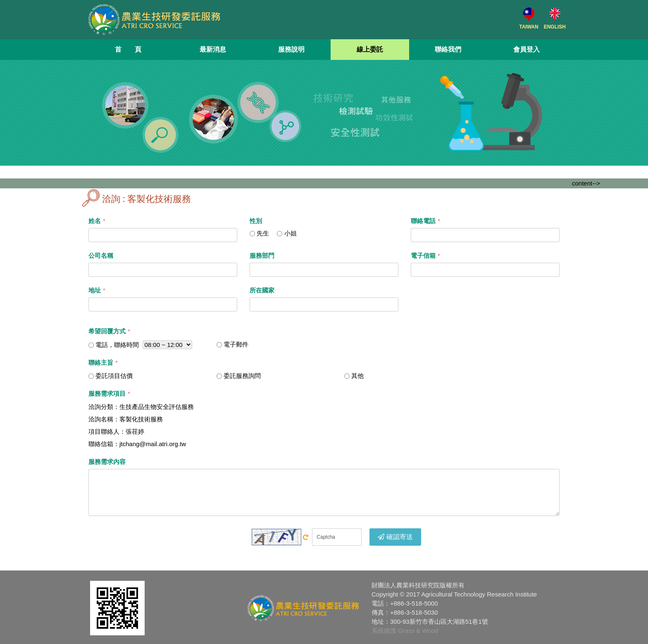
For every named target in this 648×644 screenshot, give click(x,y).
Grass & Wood (418, 631)
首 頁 (128, 49)
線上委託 (370, 49)
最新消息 (213, 49)
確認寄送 (395, 537)
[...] (252, 234)
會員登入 (526, 49)
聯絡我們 (448, 49)
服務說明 (291, 49)
